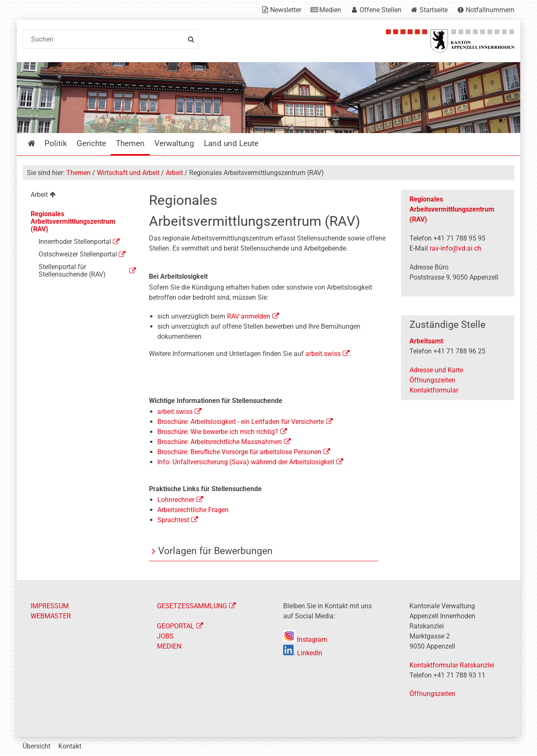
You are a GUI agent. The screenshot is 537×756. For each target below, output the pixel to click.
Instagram (305, 640)
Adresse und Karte (436, 370)
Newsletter (286, 10)
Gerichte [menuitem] (91, 143)
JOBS (165, 636)
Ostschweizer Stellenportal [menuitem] (78, 254)
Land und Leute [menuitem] (231, 143)
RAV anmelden (249, 316)
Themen (78, 173)
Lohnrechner (176, 500)
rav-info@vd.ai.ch (455, 248)
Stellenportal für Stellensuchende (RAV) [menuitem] (72, 271)
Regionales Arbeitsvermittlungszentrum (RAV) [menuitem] (73, 221)
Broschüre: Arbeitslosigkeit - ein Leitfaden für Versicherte (241, 422)
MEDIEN (169, 646)
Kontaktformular (434, 390)
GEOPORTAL (176, 626)
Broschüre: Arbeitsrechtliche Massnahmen (220, 442)
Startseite (434, 10)
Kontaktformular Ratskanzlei (452, 665)
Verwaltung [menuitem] (174, 143)
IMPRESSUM (50, 606)
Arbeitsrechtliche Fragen (193, 510)
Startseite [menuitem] (38, 143)
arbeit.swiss (322, 354)
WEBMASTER (51, 616)
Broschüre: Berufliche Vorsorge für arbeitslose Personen (239, 452)
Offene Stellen (381, 10)
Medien (330, 10)
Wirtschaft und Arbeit (128, 173)
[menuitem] (79, 196)
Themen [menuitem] (130, 143)
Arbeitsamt (426, 341)
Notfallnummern (490, 10)
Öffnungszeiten (432, 380)
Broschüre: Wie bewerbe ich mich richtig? (218, 432)
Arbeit (174, 173)
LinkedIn (303, 653)
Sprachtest (173, 520)
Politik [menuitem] (56, 143)
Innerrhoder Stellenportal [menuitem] (75, 242)
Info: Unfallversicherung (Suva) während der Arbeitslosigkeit (246, 462)
